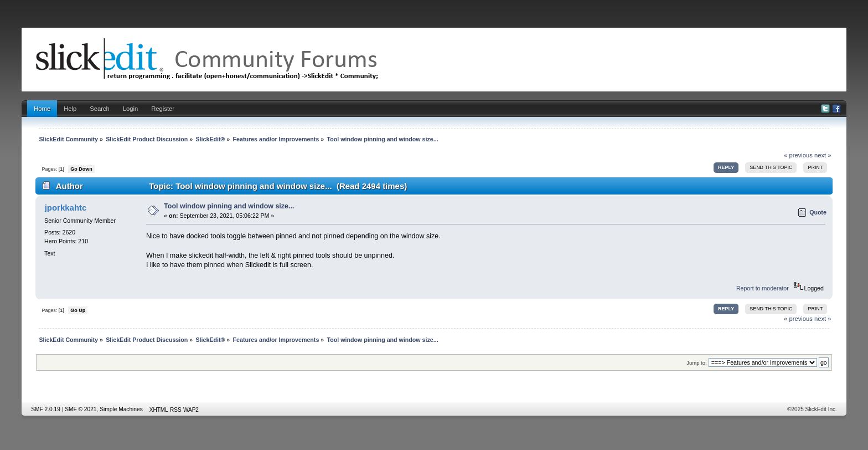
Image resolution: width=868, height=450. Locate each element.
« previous (798, 155)
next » (823, 155)
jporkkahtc (66, 208)
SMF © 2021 (81, 409)
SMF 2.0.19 (46, 409)
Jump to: (697, 363)
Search (100, 109)
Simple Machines (121, 409)
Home (42, 109)
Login (130, 109)
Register (163, 109)
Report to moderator (763, 288)
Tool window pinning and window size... (229, 206)
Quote (818, 212)
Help (70, 109)
